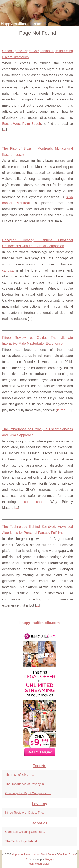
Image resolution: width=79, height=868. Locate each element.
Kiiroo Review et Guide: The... (25, 813)
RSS (28, 859)
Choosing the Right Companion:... (28, 793)
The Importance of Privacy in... (26, 784)
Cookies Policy (67, 854)
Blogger (50, 859)
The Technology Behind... (22, 841)
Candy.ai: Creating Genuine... (25, 832)
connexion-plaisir (39, 864)
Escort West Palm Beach (21, 124)
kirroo (61, 410)
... (4, 130)
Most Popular (49, 854)
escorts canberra (35, 502)
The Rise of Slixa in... (20, 775)
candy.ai (8, 270)
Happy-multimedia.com (26, 854)
